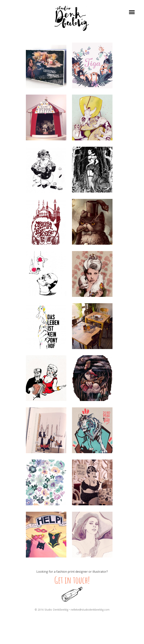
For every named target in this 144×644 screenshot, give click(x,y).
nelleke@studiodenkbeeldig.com (90, 610)
